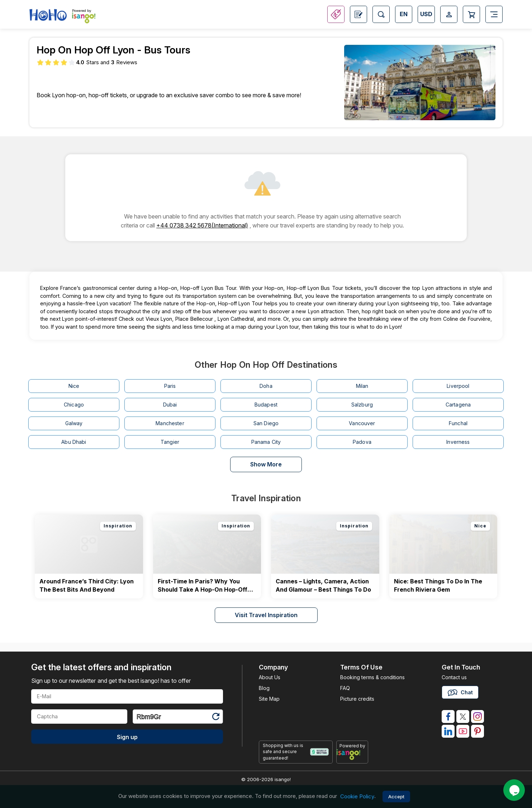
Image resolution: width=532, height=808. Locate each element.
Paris (170, 386)
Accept (396, 797)
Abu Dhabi (74, 442)
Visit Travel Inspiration (266, 615)
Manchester (170, 423)
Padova (362, 442)
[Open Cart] (471, 14)
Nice (74, 386)
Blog (264, 688)
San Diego (266, 423)
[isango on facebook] (448, 717)
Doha (266, 386)
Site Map (269, 699)
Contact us (454, 677)
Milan (362, 386)
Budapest (266, 405)
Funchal (458, 423)
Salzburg (362, 405)
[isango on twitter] (463, 717)
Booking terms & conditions (372, 677)
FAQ (345, 688)
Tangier (170, 442)
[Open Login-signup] (449, 14)
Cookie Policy (357, 796)
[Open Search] (381, 14)
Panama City (266, 442)
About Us (270, 677)
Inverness (458, 442)
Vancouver (362, 423)
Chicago (74, 405)
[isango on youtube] (463, 731)
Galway (74, 423)
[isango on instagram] (478, 717)
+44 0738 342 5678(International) (202, 225)
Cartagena (458, 405)
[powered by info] (352, 755)
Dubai (170, 405)
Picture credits (357, 699)
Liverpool (458, 386)
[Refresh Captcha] (215, 718)
